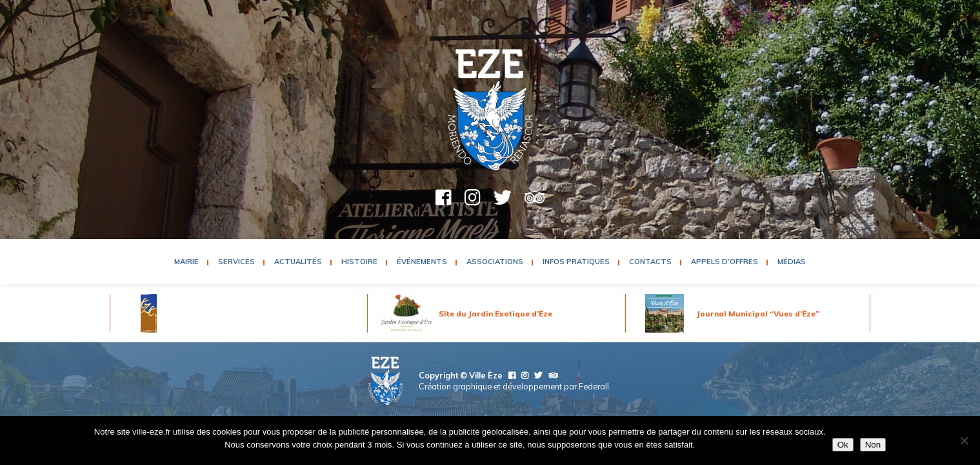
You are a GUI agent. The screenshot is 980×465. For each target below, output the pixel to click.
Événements (422, 262)
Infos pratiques (576, 262)
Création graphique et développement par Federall (514, 386)
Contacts (650, 262)
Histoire (359, 262)
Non (873, 445)
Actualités (298, 262)
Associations (495, 262)
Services (236, 262)
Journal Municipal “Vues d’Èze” (758, 314)
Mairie (186, 262)
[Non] (964, 440)
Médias (792, 262)
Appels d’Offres (725, 262)
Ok (843, 445)
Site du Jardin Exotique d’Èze (495, 314)
